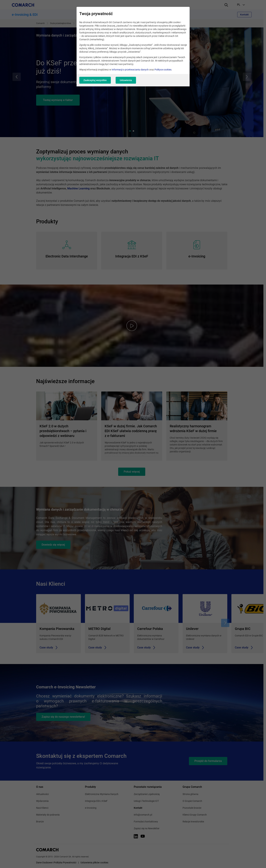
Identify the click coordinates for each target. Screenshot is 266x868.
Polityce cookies (163, 70)
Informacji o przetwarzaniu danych (130, 70)
